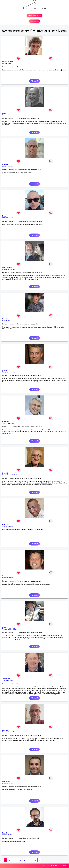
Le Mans (5, 218)
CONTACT (64, 866)
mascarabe (6, 422)
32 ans (11, 526)
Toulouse (5, 680)
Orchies (5, 166)
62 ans (10, 166)
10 (39, 860)
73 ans (13, 269)
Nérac (4, 64)
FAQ (44, 866)
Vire (4, 321)
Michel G (5, 473)
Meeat (4, 216)
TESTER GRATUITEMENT (35, 15)
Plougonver (6, 269)
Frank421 (5, 319)
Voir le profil (34, 81)
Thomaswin (6, 679)
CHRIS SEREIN (7, 267)
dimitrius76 (6, 782)
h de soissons (7, 576)
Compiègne (6, 372)
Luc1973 (5, 730)
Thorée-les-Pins (7, 629)
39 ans (15, 629)
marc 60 (5, 370)
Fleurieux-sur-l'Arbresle (9, 475)
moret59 (5, 165)
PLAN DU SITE (55, 866)
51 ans (11, 218)
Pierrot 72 (5, 627)
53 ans (10, 115)
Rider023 (5, 525)
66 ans (13, 372)
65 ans (9, 64)
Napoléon (5, 833)
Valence (5, 526)
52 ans (14, 732)
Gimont (5, 835)
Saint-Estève (6, 423)
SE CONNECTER (34, 21)
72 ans (13, 423)
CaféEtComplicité (8, 62)
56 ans (8, 321)
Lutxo (4, 113)
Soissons (5, 578)
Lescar (4, 115)
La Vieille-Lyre (7, 732)
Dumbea (5, 783)
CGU (48, 866)
